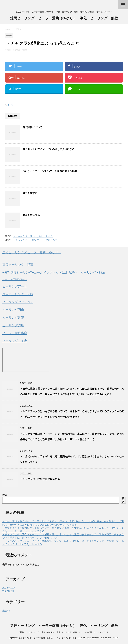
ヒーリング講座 (13, 325)
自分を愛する (30, 193)
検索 (5, 495)
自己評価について (32, 127)
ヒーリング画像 (13, 310)
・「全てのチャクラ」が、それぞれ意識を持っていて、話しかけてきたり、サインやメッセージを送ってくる (63, 541)
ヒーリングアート (15, 286)
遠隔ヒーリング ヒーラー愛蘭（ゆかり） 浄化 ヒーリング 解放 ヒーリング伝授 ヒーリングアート (64, 632)
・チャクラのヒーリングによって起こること (36, 240)
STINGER (114, 638)
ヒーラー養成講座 (15, 333)
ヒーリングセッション (18, 302)
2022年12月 (9, 588)
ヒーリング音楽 (13, 317)
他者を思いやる (31, 215)
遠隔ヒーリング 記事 (18, 265)
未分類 (10, 105)
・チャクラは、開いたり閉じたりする (33, 236)
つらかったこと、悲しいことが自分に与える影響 (50, 171)
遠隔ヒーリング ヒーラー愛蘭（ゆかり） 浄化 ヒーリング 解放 (64, 18)
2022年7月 (8, 591)
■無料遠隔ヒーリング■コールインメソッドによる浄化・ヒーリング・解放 (54, 272)
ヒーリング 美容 (15, 341)
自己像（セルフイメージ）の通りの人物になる (49, 149)
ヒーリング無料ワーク (15, 279)
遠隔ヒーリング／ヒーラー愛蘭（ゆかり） (32, 252)
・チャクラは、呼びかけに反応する (40, 479)
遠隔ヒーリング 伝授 (18, 294)
